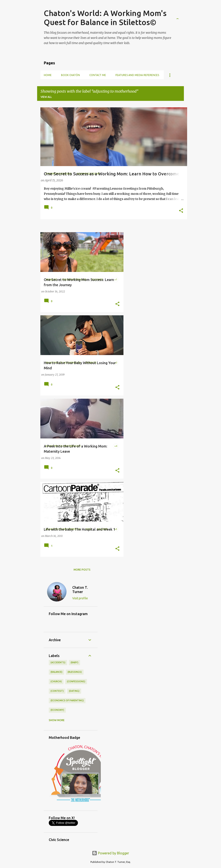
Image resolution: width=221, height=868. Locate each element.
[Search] (181, 14)
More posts (82, 570)
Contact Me (98, 75)
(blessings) (75, 672)
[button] (181, 211)
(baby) (74, 662)
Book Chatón (70, 75)
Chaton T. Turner (80, 590)
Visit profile (80, 598)
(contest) (57, 691)
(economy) (57, 710)
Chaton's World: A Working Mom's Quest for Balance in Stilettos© (105, 18)
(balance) (56, 672)
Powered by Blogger (110, 853)
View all (46, 97)
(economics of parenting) (67, 700)
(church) (56, 681)
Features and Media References (137, 75)
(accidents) (58, 662)
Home (48, 75)
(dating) (74, 691)
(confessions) (76, 681)
